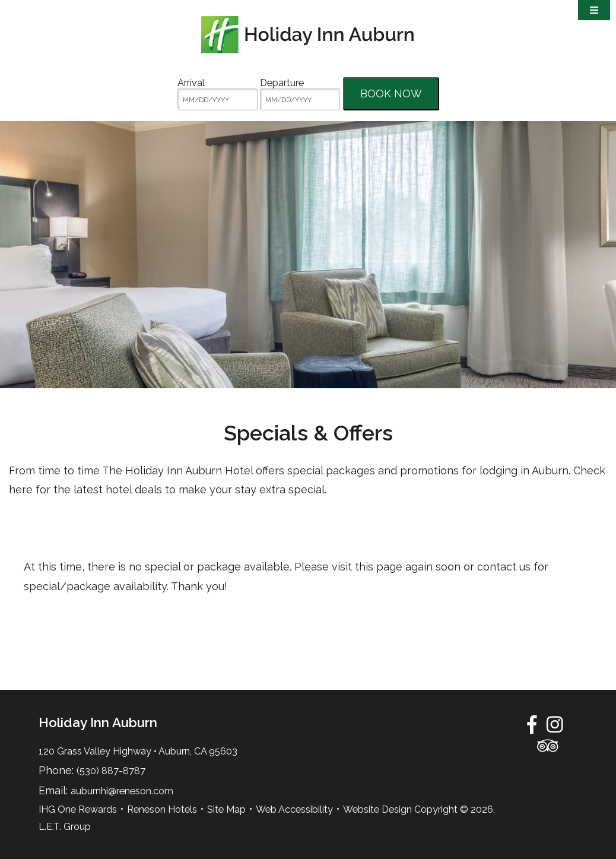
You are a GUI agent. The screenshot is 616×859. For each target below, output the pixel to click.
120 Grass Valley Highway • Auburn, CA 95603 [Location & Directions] (138, 751)
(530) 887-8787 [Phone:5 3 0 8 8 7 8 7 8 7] (111, 771)
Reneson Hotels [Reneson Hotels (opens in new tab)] (162, 809)
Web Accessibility (294, 809)
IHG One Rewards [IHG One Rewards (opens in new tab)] (78, 809)
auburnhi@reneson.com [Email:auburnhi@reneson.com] (122, 791)
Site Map (226, 809)
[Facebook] (532, 724)
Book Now (391, 93)
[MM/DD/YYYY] (217, 99)
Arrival (191, 83)
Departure (282, 83)
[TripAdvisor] (547, 746)
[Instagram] (555, 724)
